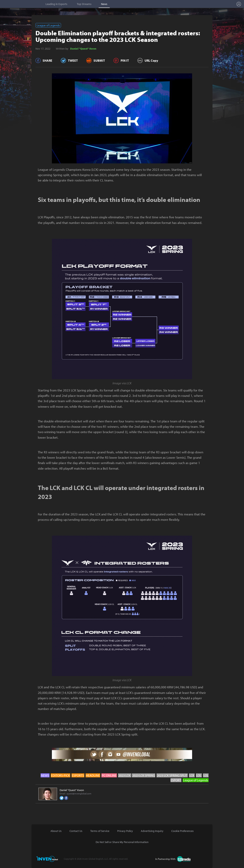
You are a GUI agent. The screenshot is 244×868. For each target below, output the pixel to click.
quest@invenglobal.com (79, 794)
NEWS (45, 775)
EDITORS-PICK (61, 775)
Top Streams (84, 4)
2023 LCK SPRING (144, 775)
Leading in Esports (56, 4)
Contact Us (76, 831)
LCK (192, 775)
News (104, 4)
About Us (56, 831)
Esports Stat (22, 4)
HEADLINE (93, 775)
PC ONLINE (109, 775)
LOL (199, 775)
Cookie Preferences (183, 831)
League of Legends (48, 25)
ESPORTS (78, 775)
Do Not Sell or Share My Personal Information (122, 842)
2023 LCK (125, 775)
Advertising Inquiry (152, 831)
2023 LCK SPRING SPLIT (172, 775)
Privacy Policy (125, 831)
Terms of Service (100, 831)
